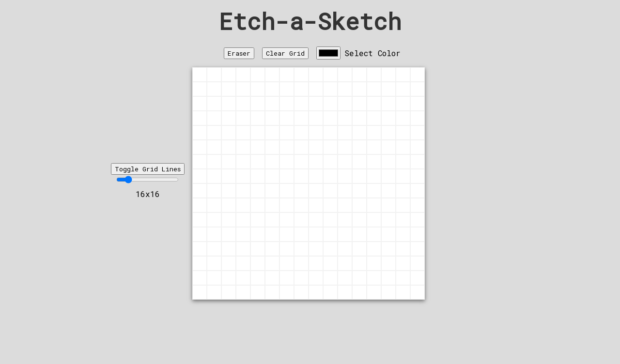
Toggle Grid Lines (148, 169)
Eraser (239, 53)
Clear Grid (285, 53)
